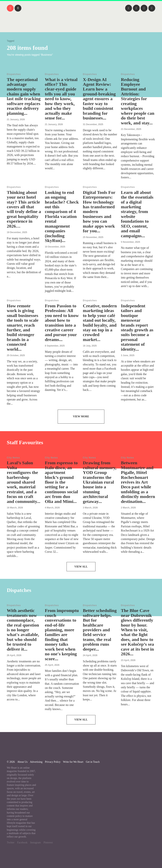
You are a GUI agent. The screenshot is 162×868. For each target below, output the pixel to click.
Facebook (22, 843)
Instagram (36, 843)
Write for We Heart (73, 762)
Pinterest (48, 843)
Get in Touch (93, 762)
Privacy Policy (53, 762)
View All (81, 567)
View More (81, 416)
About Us (22, 762)
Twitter (11, 843)
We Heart (81, 27)
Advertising (36, 762)
